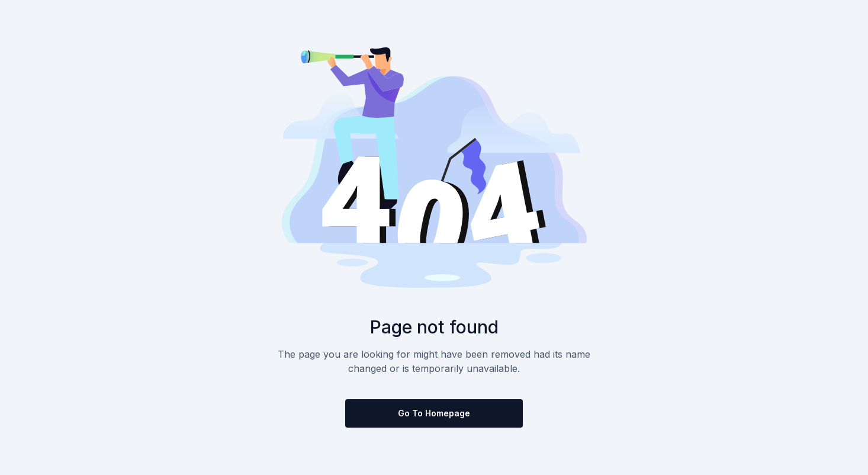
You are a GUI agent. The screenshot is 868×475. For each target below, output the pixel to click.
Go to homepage (434, 413)
